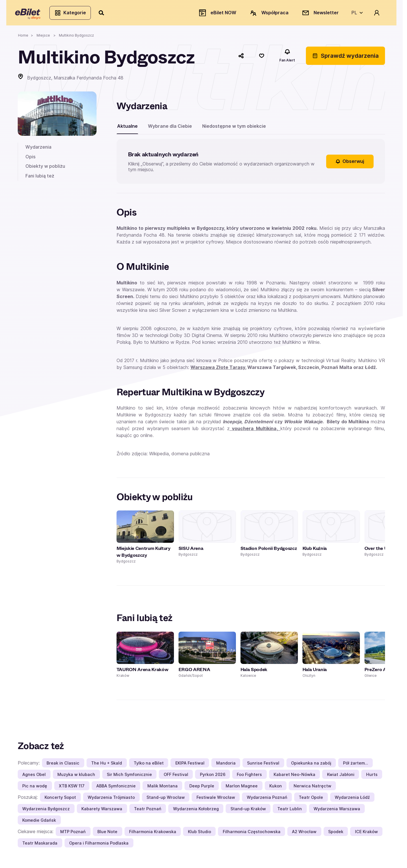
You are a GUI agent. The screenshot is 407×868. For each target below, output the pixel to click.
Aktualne (127, 128)
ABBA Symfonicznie (116, 788)
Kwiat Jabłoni (341, 777)
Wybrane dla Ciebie (170, 128)
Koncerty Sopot (60, 800)
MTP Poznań (73, 834)
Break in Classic (63, 765)
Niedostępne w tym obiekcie (234, 128)
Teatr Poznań (148, 811)
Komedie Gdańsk (39, 822)
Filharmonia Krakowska (153, 834)
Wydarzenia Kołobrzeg (196, 811)
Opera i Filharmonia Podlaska (99, 845)
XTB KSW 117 (72, 788)
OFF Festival (176, 777)
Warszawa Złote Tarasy (218, 370)
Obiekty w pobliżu (45, 168)
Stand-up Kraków (248, 811)
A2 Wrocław (304, 834)
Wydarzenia (38, 149)
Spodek (336, 834)
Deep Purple (202, 788)
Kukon (276, 788)
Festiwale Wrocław (216, 800)
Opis (30, 159)
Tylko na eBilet (149, 765)
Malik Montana (163, 788)
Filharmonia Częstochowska (252, 834)
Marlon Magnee (242, 788)
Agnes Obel (34, 777)
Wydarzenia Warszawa (337, 811)
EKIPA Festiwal (190, 765)
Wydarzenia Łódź (352, 800)
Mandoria (226, 765)
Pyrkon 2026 (213, 777)
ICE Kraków (366, 834)
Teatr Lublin (290, 811)
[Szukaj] (104, 14)
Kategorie (73, 14)
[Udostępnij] (241, 58)
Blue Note (107, 834)
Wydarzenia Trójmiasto (111, 800)
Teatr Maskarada (40, 845)
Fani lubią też (40, 178)
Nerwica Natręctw (312, 788)
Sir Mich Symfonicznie (129, 777)
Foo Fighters (249, 777)
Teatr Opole (311, 800)
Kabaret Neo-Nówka (294, 777)
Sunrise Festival (263, 765)
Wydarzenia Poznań (267, 800)
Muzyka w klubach (76, 777)
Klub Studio (200, 834)
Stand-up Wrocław (166, 800)
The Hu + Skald (107, 765)
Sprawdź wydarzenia (345, 58)
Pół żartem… (356, 765)
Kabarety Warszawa (102, 811)
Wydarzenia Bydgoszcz (46, 811)
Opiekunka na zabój (311, 765)
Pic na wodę (35, 788)
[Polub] (262, 58)
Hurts (372, 777)
